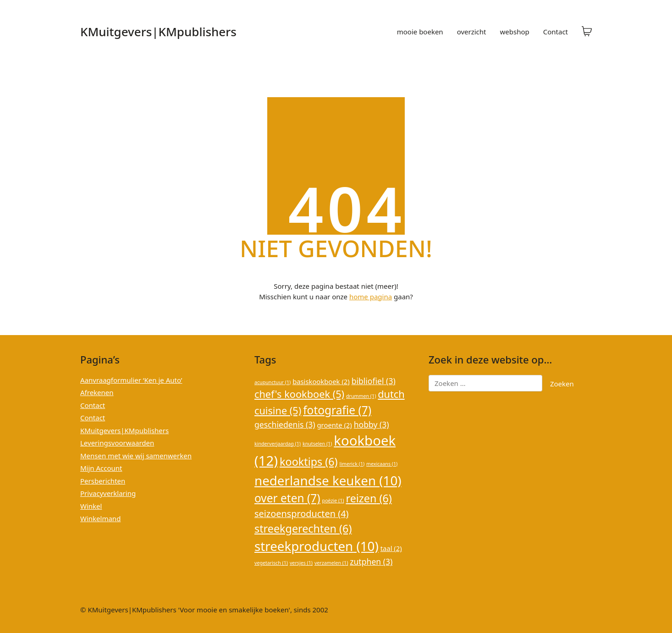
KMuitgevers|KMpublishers (124, 430)
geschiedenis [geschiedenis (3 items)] (285, 424)
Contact (93, 405)
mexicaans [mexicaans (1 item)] (382, 464)
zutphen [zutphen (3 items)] (371, 561)
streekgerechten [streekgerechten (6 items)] (303, 528)
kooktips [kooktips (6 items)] (309, 462)
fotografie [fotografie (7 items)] (337, 410)
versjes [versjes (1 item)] (301, 563)
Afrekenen (97, 392)
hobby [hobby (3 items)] (372, 424)
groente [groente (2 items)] (335, 425)
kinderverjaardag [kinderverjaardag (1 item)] (278, 444)
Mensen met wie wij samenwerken (136, 456)
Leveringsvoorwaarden (117, 443)
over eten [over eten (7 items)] (287, 498)
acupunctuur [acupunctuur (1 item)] (273, 382)
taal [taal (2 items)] (391, 548)
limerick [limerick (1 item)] (352, 464)
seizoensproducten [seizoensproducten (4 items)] (301, 514)
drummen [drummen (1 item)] (361, 396)
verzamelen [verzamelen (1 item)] (331, 563)
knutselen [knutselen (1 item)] (317, 444)
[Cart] (587, 32)
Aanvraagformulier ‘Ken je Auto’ (131, 380)
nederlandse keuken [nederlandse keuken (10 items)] (328, 480)
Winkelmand (100, 518)
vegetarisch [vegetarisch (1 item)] (271, 563)
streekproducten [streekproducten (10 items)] (317, 546)
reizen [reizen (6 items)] (369, 498)
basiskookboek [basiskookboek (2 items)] (321, 381)
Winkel (91, 506)
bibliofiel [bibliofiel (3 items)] (374, 381)
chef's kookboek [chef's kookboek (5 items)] (299, 394)
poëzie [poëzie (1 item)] (333, 501)
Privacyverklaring (108, 493)
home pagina (371, 297)
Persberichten (103, 481)
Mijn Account (101, 468)
